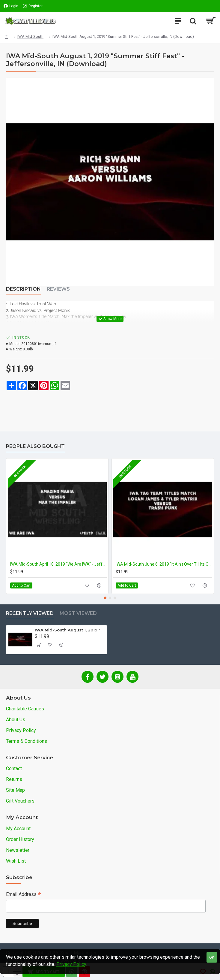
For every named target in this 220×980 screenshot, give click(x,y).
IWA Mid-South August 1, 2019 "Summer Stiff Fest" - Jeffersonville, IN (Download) (70, 630)
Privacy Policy (71, 964)
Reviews (58, 289)
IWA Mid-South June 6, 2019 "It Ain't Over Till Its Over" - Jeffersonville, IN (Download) (164, 564)
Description (23, 289)
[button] (105, 598)
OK (212, 957)
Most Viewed (78, 613)
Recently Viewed (30, 613)
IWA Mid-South (30, 36)
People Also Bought (35, 446)
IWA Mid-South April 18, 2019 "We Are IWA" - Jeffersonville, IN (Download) (58, 564)
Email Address (23, 895)
